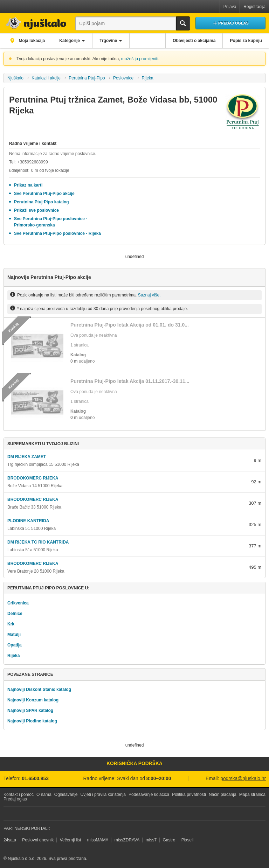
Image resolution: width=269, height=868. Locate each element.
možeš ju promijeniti (140, 59)
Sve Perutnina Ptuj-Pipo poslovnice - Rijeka (57, 233)
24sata (10, 840)
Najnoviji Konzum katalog (33, 700)
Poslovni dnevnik (38, 840)
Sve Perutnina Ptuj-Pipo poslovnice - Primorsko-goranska (51, 222)
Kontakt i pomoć (19, 794)
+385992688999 (32, 162)
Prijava (230, 7)
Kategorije (71, 41)
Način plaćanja (223, 794)
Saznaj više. (149, 295)
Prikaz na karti (28, 185)
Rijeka (147, 78)
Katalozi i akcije (46, 78)
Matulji (14, 635)
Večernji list (71, 840)
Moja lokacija (32, 41)
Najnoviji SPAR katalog (30, 710)
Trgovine (110, 41)
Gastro (169, 840)
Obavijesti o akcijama (193, 41)
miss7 (151, 840)
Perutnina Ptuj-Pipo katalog (42, 202)
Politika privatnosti (189, 794)
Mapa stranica (252, 794)
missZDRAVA (127, 840)
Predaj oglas (15, 799)
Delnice (15, 614)
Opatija (15, 645)
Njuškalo (15, 78)
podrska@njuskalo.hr (243, 779)
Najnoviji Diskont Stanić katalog (39, 689)
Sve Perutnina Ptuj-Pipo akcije (44, 194)
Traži (183, 23)
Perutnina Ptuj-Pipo (87, 78)
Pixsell (188, 840)
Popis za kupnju (246, 41)
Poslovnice (123, 78)
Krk (11, 624)
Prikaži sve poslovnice (36, 210)
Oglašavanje (66, 794)
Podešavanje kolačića (149, 794)
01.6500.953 (35, 779)
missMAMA (98, 840)
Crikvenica (18, 603)
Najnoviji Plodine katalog (32, 721)
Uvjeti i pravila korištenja (103, 794)
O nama (44, 794)
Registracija (254, 7)
